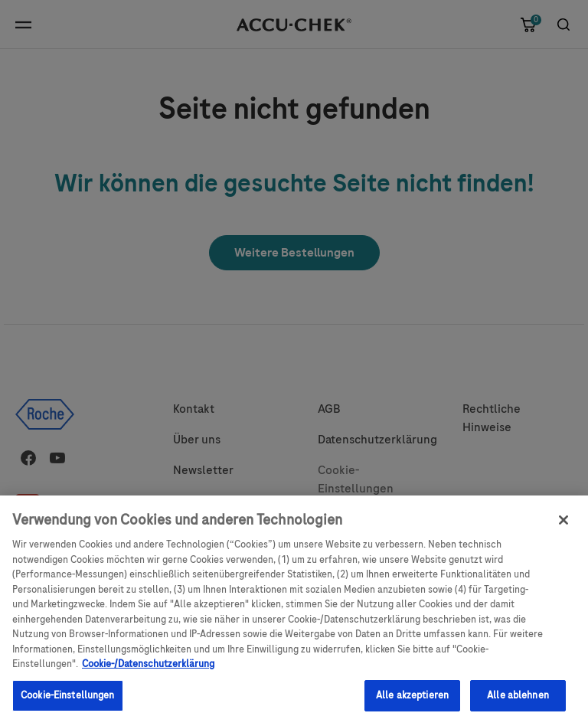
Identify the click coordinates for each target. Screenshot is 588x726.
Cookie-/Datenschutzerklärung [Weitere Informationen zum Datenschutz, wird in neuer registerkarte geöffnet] (148, 672)
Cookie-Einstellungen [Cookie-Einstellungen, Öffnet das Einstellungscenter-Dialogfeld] (68, 702)
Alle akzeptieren (412, 702)
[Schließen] (563, 528)
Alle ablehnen (518, 702)
